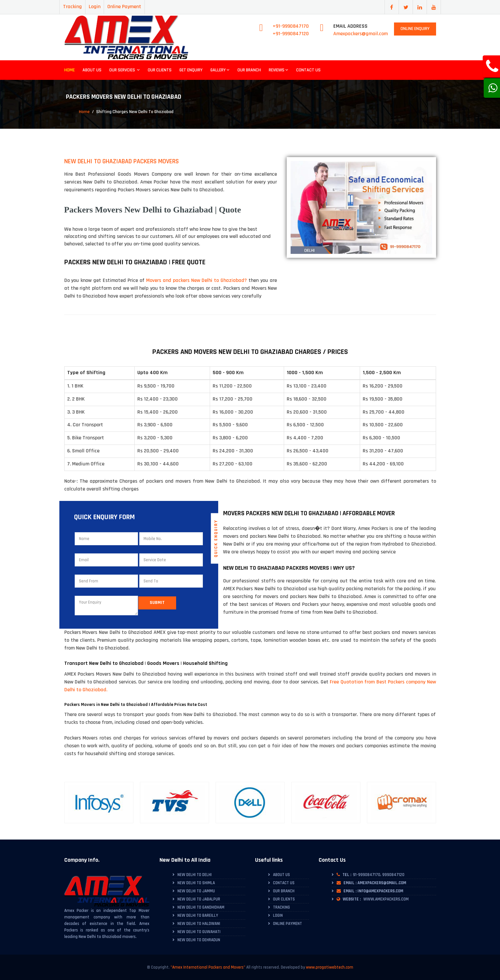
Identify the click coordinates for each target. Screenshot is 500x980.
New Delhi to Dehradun (199, 940)
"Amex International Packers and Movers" (208, 967)
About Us (92, 70)
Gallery (220, 70)
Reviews (279, 70)
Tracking (72, 7)
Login (95, 7)
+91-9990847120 (291, 34)
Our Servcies (125, 70)
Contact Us (308, 70)
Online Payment (124, 7)
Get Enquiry (191, 70)
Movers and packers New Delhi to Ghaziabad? (197, 280)
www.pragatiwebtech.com (330, 967)
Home (69, 70)
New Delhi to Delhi (195, 875)
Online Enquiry (415, 29)
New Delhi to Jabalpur (199, 899)
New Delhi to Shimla (196, 883)
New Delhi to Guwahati (199, 932)
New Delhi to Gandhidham (201, 907)
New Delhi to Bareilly (198, 915)
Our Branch (249, 70)
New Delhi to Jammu (196, 891)
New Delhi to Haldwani (199, 924)
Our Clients (160, 70)
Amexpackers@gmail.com (361, 34)
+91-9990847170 (291, 26)
